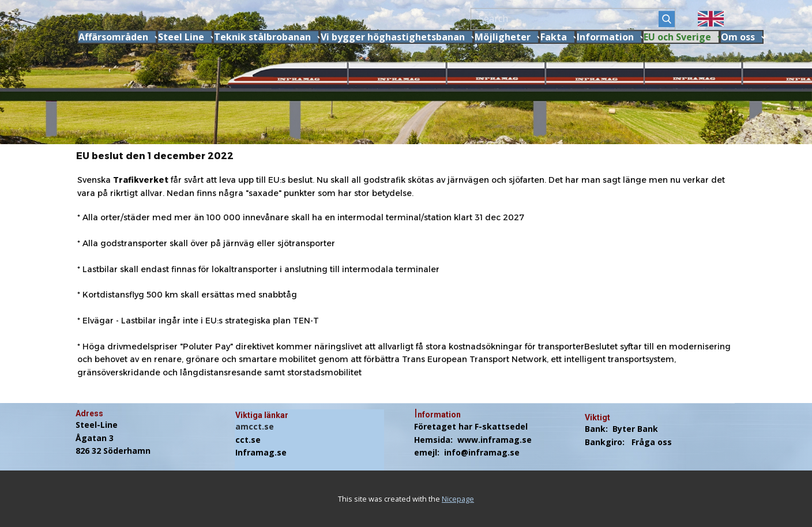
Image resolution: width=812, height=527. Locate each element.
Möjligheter (503, 37)
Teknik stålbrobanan (262, 37)
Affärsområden (113, 37)
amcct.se (255, 426)
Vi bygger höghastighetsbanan (393, 37)
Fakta (554, 37)
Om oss (738, 37)
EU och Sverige (677, 37)
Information (605, 37)
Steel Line (181, 37)
